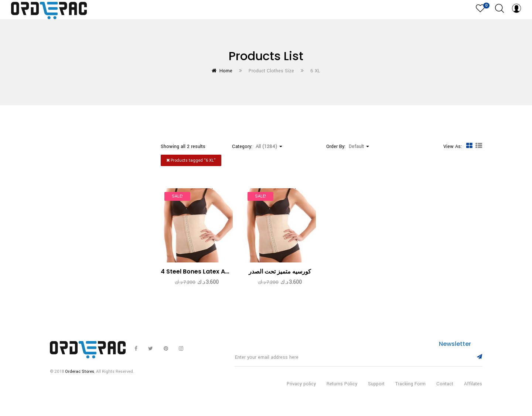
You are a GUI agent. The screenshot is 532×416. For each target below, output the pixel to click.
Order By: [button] (348, 147)
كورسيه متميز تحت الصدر (280, 271)
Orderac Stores (80, 377)
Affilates (473, 389)
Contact (445, 389)
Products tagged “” (191, 160)
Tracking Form (410, 389)
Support (376, 389)
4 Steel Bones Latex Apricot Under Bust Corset (231, 271)
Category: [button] (257, 147)
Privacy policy (301, 389)
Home (226, 71)
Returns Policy (342, 389)
